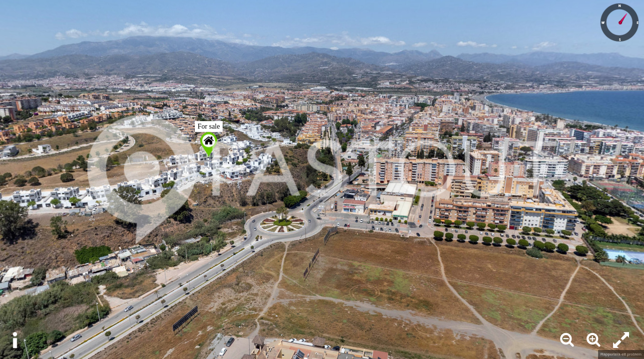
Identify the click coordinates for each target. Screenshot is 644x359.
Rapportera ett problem (621, 354)
